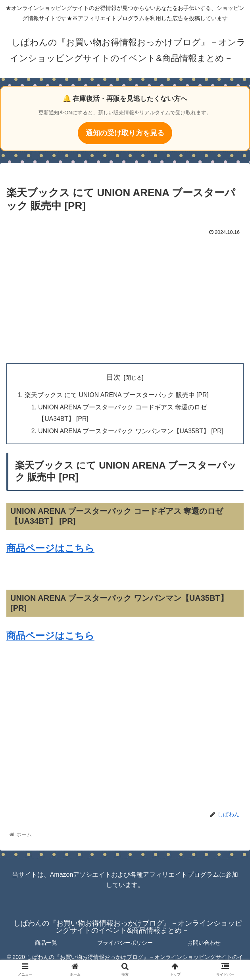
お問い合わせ (204, 944)
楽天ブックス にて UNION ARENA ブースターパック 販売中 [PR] (118, 395)
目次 (113, 377)
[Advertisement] (125, 298)
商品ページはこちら (50, 550)
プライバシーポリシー (125, 944)
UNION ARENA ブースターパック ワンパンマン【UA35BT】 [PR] (133, 432)
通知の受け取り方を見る (125, 133)
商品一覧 (46, 944)
